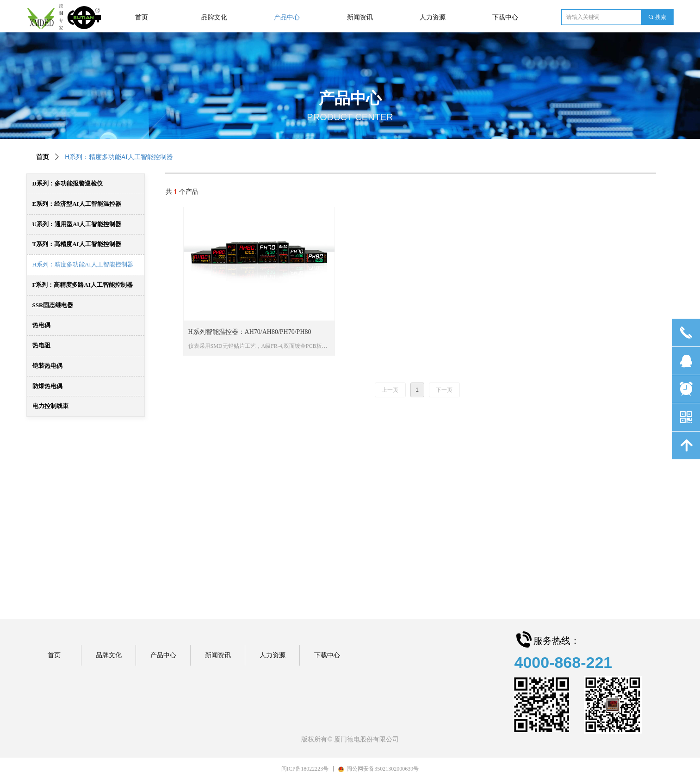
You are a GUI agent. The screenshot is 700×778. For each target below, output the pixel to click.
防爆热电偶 (47, 386)
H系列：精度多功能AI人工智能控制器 (83, 264)
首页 (43, 157)
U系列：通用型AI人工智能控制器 (77, 224)
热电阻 (41, 345)
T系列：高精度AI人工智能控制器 (77, 244)
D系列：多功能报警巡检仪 (68, 183)
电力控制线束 (50, 406)
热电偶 (41, 325)
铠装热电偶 (47, 366)
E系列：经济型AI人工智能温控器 (77, 204)
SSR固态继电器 (53, 305)
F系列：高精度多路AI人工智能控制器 (83, 285)
